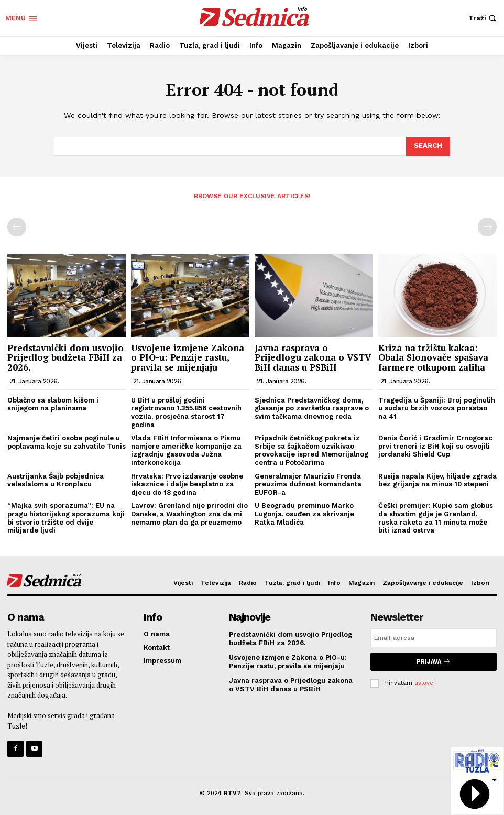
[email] (434, 638)
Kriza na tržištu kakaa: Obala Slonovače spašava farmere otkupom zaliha (433, 357)
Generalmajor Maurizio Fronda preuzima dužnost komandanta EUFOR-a (308, 484)
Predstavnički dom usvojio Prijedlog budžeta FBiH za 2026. (65, 357)
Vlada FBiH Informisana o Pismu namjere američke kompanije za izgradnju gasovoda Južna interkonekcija (186, 450)
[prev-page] (17, 227)
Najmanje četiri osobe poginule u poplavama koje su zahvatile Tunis (67, 442)
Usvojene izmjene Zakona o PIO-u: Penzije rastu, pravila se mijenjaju (188, 357)
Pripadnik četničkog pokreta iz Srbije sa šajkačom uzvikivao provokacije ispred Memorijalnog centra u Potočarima (311, 450)
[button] (484, 18)
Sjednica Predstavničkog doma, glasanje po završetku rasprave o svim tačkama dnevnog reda (312, 408)
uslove (424, 683)
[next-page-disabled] (487, 227)
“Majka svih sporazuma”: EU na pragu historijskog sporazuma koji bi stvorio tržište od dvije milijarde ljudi (66, 518)
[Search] (428, 146)
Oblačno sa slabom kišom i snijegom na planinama (53, 404)
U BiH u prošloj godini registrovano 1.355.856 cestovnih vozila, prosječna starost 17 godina (186, 412)
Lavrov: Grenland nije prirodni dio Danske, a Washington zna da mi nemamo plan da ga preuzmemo (189, 514)
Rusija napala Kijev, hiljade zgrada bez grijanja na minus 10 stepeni (437, 480)
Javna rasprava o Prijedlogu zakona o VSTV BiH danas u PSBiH (313, 357)
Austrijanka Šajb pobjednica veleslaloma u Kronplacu (56, 480)
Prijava (434, 662)
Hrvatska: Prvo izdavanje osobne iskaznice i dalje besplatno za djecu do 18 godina (187, 484)
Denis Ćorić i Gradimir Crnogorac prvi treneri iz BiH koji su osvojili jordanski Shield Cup (435, 446)
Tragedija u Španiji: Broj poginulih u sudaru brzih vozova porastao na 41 (437, 408)
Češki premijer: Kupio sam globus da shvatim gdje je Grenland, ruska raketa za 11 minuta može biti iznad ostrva (436, 518)
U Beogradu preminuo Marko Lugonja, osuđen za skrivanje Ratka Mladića (304, 514)
